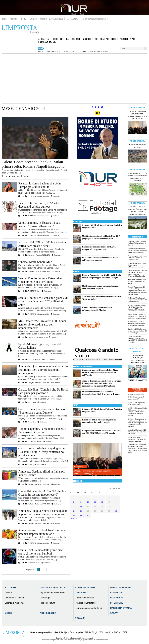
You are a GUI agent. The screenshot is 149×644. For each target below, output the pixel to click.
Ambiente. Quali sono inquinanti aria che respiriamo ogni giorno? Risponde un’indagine (43, 370)
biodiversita (54, 51)
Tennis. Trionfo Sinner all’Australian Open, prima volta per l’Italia (41, 280)
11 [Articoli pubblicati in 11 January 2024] (95, 502)
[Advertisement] (74, 79)
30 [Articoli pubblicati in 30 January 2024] (81, 516)
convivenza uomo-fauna (89, 51)
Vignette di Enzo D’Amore (52, 593)
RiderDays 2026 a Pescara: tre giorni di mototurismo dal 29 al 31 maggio (99, 421)
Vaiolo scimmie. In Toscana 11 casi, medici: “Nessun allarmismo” (40, 224)
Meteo (24, 19)
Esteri (37, 337)
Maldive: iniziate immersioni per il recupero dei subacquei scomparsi (101, 287)
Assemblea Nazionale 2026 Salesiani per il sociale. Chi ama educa (137, 432)
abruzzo (42, 51)
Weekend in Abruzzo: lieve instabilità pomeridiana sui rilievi (137, 282)
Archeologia (48, 613)
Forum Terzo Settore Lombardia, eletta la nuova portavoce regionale (137, 439)
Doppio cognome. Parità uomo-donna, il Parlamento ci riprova (43, 431)
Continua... (26, 176)
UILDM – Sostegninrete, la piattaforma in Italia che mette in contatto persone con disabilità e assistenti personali (138, 423)
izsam (105, 51)
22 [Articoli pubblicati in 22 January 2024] (74, 511)
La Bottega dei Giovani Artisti (94, 19)
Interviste (116, 603)
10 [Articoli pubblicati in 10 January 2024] (88, 502)
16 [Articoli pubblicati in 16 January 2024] (81, 507)
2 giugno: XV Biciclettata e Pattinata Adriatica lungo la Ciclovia (137, 243)
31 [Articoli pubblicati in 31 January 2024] (88, 516)
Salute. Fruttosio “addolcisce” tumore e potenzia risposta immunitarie (42, 532)
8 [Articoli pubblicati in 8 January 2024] (74, 502)
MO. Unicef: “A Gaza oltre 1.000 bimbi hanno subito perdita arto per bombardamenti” (42, 324)
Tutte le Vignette (138, 380)
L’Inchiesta (117, 598)
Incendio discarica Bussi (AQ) (138, 146)
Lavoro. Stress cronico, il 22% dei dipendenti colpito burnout (39, 205)
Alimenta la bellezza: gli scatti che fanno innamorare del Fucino (137, 177)
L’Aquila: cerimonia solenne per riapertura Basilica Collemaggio (93, 472)
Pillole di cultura (47, 603)
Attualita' (30, 337)
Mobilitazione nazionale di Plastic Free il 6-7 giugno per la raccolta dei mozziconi (101, 237)
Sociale (80, 618)
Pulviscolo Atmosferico (86, 603)
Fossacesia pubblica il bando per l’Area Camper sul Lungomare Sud (99, 248)
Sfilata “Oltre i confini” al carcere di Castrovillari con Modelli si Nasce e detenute (101, 393)
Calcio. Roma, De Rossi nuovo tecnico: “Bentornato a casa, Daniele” (42, 411)
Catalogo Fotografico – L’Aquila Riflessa (46, 19)
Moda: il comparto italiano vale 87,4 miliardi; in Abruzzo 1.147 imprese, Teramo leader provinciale (137, 308)
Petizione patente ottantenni (88, 608)
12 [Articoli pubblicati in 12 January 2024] (102, 502)
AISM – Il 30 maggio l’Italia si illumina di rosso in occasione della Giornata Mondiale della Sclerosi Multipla (137, 412)
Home (4, 19)
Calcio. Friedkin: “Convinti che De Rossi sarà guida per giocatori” (43, 391)
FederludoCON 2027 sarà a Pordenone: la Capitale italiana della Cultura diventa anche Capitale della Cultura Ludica (137, 448)
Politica (39, 442)
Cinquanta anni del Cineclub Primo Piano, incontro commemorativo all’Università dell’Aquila (100, 373)
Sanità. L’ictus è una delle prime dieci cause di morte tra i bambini (41, 552)
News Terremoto (121, 587)
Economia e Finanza (34, 255)
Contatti (14, 19)
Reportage (45, 598)
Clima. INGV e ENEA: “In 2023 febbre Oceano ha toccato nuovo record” (42, 493)
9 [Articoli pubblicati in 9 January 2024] (81, 502)
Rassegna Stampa (121, 608)
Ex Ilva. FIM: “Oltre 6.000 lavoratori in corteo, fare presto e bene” (42, 244)
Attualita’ (11, 587)
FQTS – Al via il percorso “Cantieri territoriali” (136, 403)
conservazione (69, 51)
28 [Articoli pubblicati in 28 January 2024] (116, 511)
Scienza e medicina (43, 196)
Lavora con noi (73, 19)
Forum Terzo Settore (138, 390)
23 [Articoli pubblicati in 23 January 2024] (81, 511)
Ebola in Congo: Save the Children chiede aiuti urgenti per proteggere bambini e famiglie (102, 276)
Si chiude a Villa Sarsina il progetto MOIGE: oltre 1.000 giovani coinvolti (137, 300)
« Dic (72, 519)
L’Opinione (116, 593)
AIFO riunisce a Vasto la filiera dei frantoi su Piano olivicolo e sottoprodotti (136, 324)
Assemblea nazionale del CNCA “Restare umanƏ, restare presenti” (136, 397)
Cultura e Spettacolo (34, 271)
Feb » (77, 519)
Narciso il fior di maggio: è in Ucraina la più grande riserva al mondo (138, 210)
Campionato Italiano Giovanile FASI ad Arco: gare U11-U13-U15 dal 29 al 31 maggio (102, 432)
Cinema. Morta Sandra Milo (35, 262)
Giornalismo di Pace (85, 598)
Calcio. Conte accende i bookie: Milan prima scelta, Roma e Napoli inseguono (33, 164)
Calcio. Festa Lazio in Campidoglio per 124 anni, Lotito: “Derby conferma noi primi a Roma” (42, 452)
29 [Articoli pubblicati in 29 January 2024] (74, 516)
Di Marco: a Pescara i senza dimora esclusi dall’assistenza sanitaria (100, 259)
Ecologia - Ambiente (34, 383)
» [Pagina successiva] (45, 570)
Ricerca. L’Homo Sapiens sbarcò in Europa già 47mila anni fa (40, 185)
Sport (18, 176)
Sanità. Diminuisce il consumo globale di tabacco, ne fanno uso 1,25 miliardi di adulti (43, 301)
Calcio (13, 176)
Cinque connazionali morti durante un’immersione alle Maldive (97, 309)
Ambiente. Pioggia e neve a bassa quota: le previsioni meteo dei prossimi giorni (43, 513)
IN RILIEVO (32, 196)
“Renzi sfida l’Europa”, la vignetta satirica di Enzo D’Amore (138, 359)
